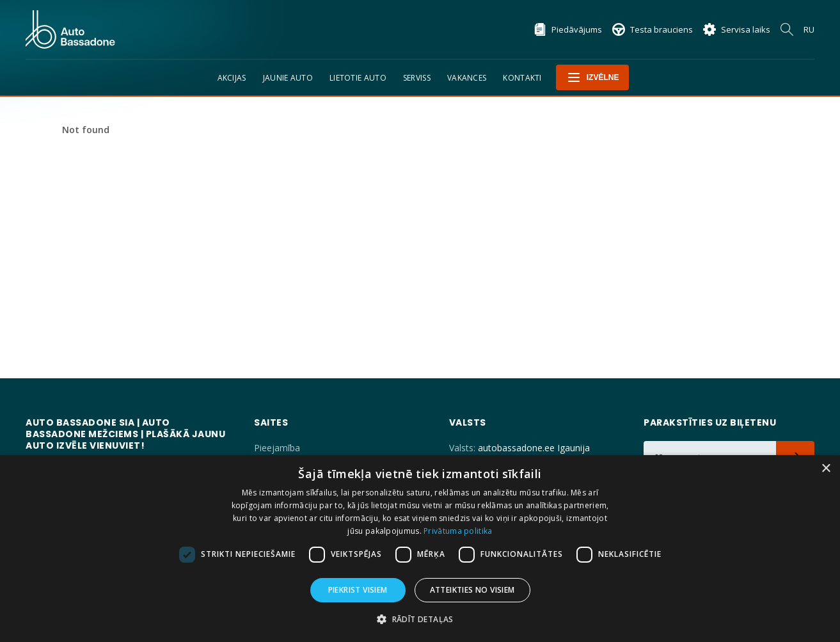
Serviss (417, 78)
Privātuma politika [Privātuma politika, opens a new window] (458, 531)
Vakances (467, 78)
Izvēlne (593, 77)
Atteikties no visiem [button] (472, 590)
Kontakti (522, 78)
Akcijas (232, 78)
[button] (420, 619)
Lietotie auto (358, 78)
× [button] (826, 469)
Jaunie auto (288, 78)
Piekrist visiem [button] (358, 590)
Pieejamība (277, 448)
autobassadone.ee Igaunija (534, 448)
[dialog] (420, 549)
